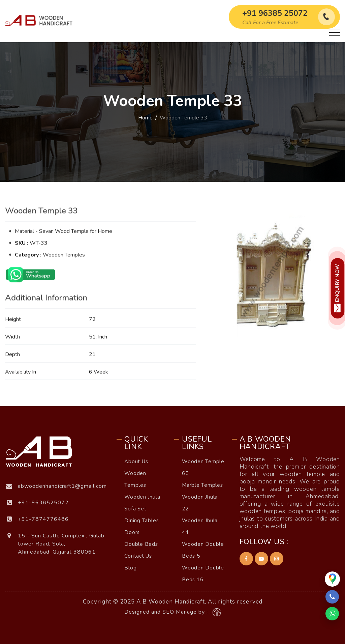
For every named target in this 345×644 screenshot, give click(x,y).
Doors (132, 532)
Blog (130, 568)
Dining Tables (142, 521)
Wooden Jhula (142, 497)
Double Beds (141, 544)
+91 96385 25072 (275, 13)
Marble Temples (202, 485)
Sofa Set (135, 509)
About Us (136, 461)
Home (145, 118)
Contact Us (138, 556)
